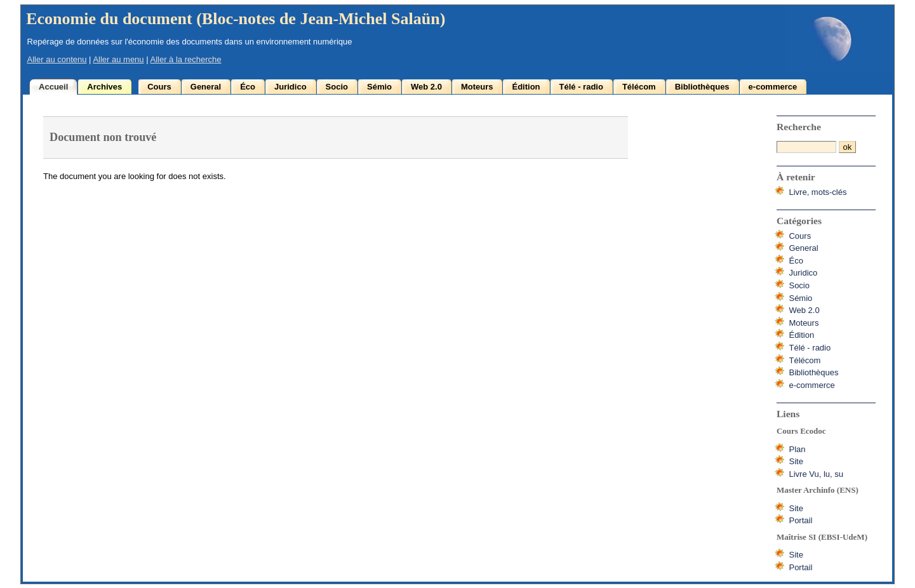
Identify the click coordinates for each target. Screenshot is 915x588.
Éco (248, 87)
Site (796, 461)
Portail (800, 520)
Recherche (799, 127)
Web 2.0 (426, 87)
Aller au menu (118, 59)
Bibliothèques (702, 87)
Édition (526, 87)
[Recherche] (806, 147)
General (206, 87)
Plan (797, 449)
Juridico (291, 87)
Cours (159, 87)
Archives (104, 87)
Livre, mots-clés (818, 192)
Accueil (53, 87)
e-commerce (773, 87)
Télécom (639, 87)
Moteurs (477, 87)
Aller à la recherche (185, 59)
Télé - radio (581, 87)
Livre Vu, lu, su (816, 474)
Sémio (379, 87)
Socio (337, 87)
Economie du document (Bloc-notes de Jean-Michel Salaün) (236, 19)
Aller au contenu (57, 59)
